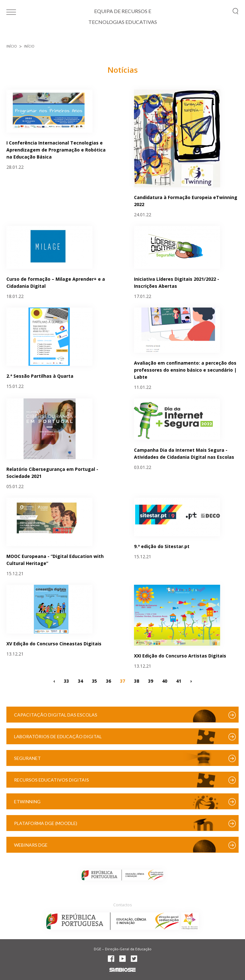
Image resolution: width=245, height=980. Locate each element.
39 (151, 681)
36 (108, 681)
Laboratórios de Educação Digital (58, 736)
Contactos (122, 905)
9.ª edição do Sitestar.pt (162, 546)
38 (137, 681)
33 (66, 681)
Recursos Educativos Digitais (52, 780)
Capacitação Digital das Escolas (56, 715)
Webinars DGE (31, 845)
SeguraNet (27, 758)
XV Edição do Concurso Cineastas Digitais (54, 644)
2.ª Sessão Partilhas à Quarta (40, 376)
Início (12, 46)
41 (179, 681)
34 (80, 681)
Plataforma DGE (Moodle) (46, 823)
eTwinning (27, 802)
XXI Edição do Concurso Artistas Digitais (180, 656)
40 (165, 681)
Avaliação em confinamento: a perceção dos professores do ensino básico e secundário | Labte (185, 370)
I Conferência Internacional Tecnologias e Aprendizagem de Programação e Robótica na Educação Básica (56, 150)
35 (94, 681)
